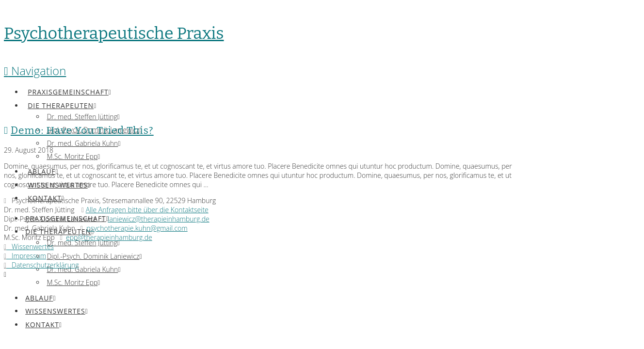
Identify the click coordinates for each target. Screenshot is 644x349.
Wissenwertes (29, 246)
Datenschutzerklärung (41, 265)
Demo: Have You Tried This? (82, 130)
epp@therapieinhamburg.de (109, 237)
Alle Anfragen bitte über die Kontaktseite (147, 210)
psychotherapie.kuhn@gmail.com (137, 228)
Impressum (25, 256)
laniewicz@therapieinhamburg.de (158, 219)
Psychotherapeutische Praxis (114, 33)
